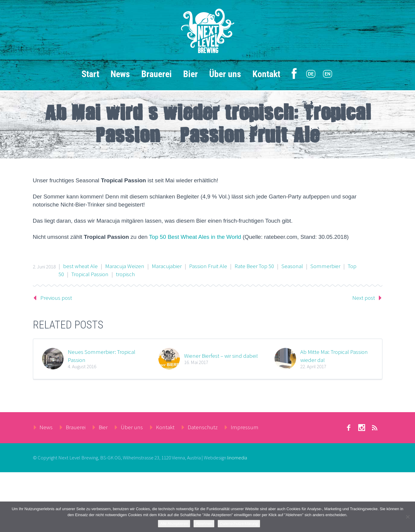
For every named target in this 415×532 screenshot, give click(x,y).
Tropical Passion (90, 274)
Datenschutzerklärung (239, 523)
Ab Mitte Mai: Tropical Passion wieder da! (334, 356)
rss (375, 428)
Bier (190, 74)
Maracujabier (167, 266)
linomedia (237, 458)
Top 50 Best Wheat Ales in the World (195, 237)
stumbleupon (362, 428)
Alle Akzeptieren (174, 523)
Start (90, 74)
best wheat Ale (80, 266)
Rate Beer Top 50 (254, 266)
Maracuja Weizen (125, 266)
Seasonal (292, 266)
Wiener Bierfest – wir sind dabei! (221, 356)
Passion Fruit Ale (208, 266)
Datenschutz (203, 427)
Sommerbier (325, 266)
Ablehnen (204, 523)
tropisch (125, 274)
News (120, 74)
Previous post (56, 298)
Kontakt (266, 74)
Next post (364, 298)
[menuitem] (311, 74)
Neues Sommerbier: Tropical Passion (102, 356)
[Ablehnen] (408, 517)
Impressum (245, 427)
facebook (349, 428)
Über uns (225, 74)
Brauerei (157, 74)
